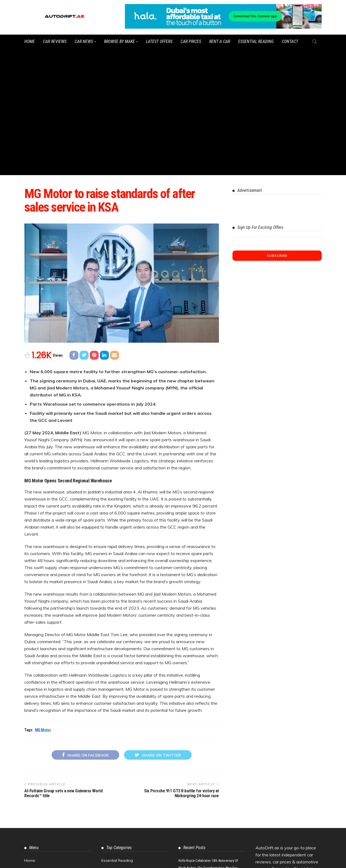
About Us (33, 745)
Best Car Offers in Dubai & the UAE (133, 778)
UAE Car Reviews (117, 767)
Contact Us (34, 756)
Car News (84, 41)
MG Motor (43, 603)
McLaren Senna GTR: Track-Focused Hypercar (210, 797)
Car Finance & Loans (120, 789)
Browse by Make (119, 41)
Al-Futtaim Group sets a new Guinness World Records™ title (63, 667)
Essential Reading (256, 41)
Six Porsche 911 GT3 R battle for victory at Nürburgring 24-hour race (182, 667)
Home (30, 41)
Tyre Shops (34, 789)
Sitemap (32, 767)
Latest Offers (159, 41)
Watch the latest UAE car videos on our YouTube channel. (200, 861)
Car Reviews (55, 41)
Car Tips (109, 756)
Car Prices (191, 41)
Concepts (110, 800)
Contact (290, 41)
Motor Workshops (40, 778)
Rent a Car (220, 41)
